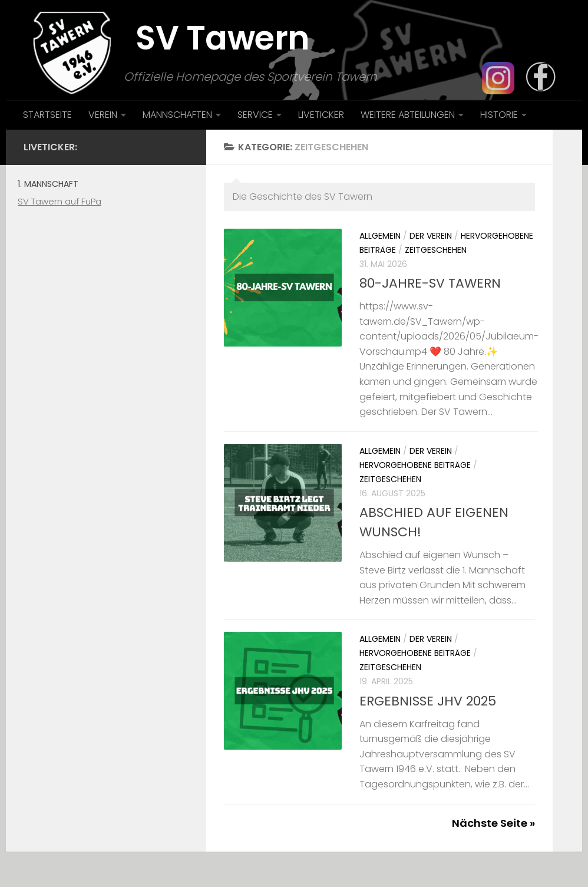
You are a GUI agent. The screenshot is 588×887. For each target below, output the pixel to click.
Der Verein (431, 236)
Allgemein (380, 236)
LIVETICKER (321, 115)
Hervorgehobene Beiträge (415, 465)
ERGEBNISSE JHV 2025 (428, 701)
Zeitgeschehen (436, 250)
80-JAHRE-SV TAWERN (430, 283)
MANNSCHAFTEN (177, 115)
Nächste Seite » (493, 823)
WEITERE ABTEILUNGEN (408, 115)
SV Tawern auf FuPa (60, 201)
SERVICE (255, 115)
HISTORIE (499, 115)
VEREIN (103, 115)
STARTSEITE (47, 115)
